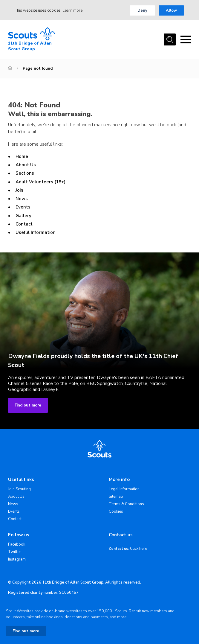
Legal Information (124, 489)
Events (23, 207)
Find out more (28, 405)
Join (19, 190)
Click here (138, 549)
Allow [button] (171, 10)
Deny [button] (142, 10)
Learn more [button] (72, 10)
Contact (24, 224)
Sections (25, 173)
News (22, 199)
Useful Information (36, 232)
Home (22, 156)
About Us (26, 165)
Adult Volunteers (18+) (40, 182)
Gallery (23, 216)
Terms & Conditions (126, 504)
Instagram (17, 559)
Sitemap (116, 497)
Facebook (17, 544)
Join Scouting (19, 489)
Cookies (116, 511)
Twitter (14, 552)
